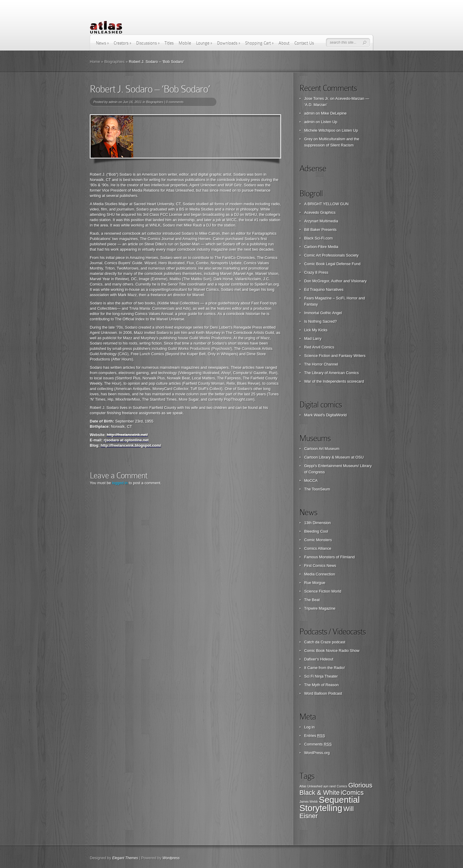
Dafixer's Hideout (319, 659)
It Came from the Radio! (325, 668)
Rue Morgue (315, 583)
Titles (169, 43)
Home (95, 62)
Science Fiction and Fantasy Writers (335, 356)
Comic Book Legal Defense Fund (332, 264)
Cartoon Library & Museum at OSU (334, 457)
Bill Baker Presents (320, 230)
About (284, 43)
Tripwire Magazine (320, 608)
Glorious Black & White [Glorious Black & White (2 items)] (336, 789)
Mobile (185, 43)
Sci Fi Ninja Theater (321, 676)
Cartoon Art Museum (322, 449)
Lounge (204, 43)
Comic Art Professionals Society (331, 255)
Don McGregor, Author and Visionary (335, 281)
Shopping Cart (259, 43)
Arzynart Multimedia (321, 221)
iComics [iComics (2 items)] (352, 793)
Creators (122, 43)
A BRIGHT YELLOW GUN (326, 204)
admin (113, 102)
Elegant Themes (125, 858)
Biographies (114, 62)
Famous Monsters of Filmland (329, 557)
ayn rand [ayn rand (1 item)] (329, 786)
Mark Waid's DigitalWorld (325, 415)
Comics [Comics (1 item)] (342, 786)
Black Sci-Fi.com (318, 238)
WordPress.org (317, 753)
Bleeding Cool (316, 531)
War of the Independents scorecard (334, 381)
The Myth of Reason (321, 685)
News (102, 43)
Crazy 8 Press (316, 272)
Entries (315, 736)
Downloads (229, 43)
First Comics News (320, 566)
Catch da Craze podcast (325, 642)
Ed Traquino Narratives (324, 289)
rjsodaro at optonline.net (126, 440)
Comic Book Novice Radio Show (332, 651)
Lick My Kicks (316, 330)
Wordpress (171, 858)
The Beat (312, 600)
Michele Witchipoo (320, 130)
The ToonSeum (317, 489)
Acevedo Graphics (320, 212)
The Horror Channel (321, 364)
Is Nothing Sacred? (321, 321)
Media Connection (320, 574)
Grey (308, 139)
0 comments (175, 102)
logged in (120, 483)
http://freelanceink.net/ (127, 435)
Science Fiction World (323, 591)
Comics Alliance (318, 548)
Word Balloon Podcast (323, 693)
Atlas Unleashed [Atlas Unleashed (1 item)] (311, 786)
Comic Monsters (318, 540)
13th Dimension (317, 523)
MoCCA (311, 480)
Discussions (148, 43)
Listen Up (329, 122)
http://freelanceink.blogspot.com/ (131, 445)
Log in (309, 727)
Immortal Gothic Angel (323, 313)
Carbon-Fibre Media (321, 247)
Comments (318, 744)
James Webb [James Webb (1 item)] (309, 802)
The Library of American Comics (331, 373)
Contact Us (304, 43)
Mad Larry (313, 338)
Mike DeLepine (334, 113)
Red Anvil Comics (319, 347)
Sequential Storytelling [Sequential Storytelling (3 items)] (330, 804)
